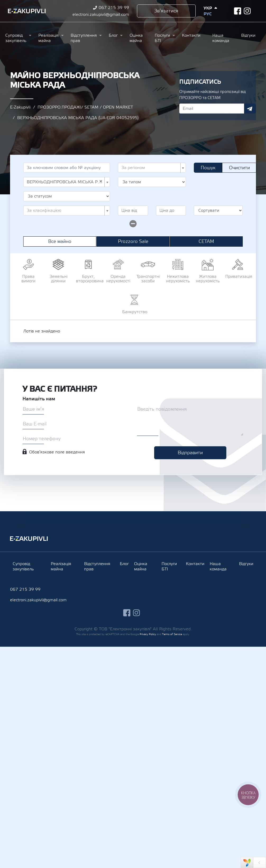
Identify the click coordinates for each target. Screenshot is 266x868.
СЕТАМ (206, 241)
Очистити (239, 168)
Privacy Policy (148, 634)
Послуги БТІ (162, 38)
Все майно (60, 241)
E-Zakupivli (20, 107)
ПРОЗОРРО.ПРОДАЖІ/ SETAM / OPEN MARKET (85, 107)
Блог (113, 35)
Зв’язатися (166, 11)
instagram (247, 11)
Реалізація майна (49, 38)
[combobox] (152, 168)
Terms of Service (172, 634)
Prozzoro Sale (133, 241)
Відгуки (248, 35)
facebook (238, 11)
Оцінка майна (136, 38)
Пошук (208, 168)
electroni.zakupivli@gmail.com (101, 15)
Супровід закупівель (16, 38)
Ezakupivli (27, 11)
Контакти (191, 35)
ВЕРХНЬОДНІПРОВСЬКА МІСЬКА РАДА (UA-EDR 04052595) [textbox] (65, 182)
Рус (208, 14)
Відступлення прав (84, 38)
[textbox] (150, 168)
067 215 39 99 (114, 8)
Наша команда (221, 38)
